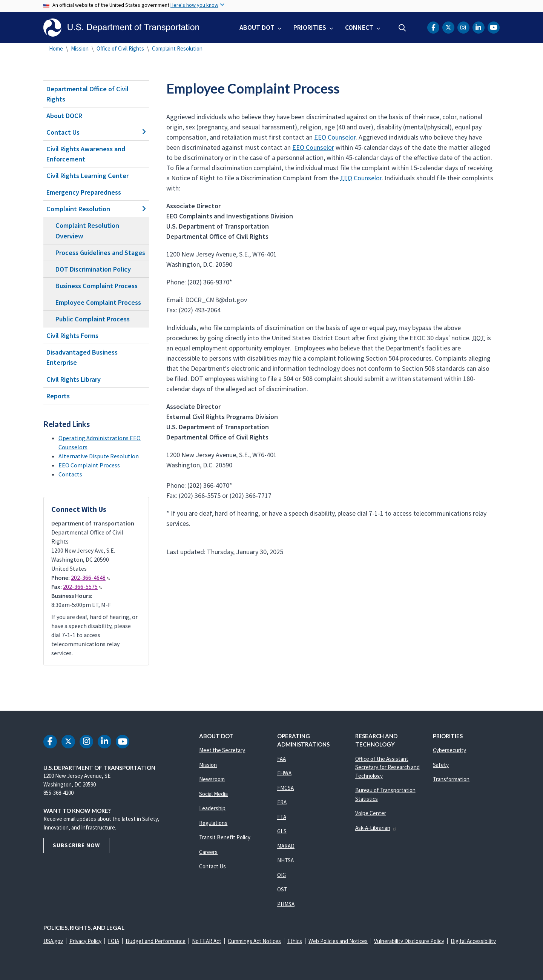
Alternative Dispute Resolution (99, 456)
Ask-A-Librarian (376, 828)
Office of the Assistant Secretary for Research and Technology (387, 767)
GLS (282, 831)
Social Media (213, 794)
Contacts (70, 474)
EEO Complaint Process (89, 465)
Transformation (451, 779)
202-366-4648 (90, 578)
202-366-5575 (83, 587)
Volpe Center (371, 813)
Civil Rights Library (74, 379)
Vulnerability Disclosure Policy (409, 941)
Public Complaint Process (93, 319)
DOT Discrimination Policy (93, 269)
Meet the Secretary (222, 750)
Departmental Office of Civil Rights (87, 94)
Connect (359, 27)
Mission (80, 48)
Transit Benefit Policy (225, 837)
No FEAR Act (207, 941)
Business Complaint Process (97, 286)
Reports (58, 396)
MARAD (286, 846)
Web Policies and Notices (338, 941)
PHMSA (286, 904)
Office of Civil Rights (120, 48)
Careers (208, 852)
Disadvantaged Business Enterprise (82, 357)
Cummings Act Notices (254, 941)
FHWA (284, 773)
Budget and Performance (156, 941)
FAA (281, 759)
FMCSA (285, 788)
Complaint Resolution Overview (87, 230)
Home (56, 48)
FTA (282, 817)
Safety (441, 765)
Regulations (213, 823)
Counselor (335, 137)
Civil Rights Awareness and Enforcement (86, 154)
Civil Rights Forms (72, 336)
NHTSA (285, 860)
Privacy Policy (85, 941)
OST (282, 889)
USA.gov (53, 941)
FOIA (114, 941)
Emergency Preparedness (84, 192)
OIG (281, 875)
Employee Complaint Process (98, 302)
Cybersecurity (449, 750)
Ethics (295, 941)
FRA (282, 802)
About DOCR (64, 116)
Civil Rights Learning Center (87, 176)
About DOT (257, 27)
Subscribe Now (76, 845)
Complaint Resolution (177, 48)
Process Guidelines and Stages (100, 253)
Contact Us (96, 132)
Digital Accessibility (473, 941)
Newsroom (212, 779)
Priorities (310, 27)
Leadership (212, 808)
